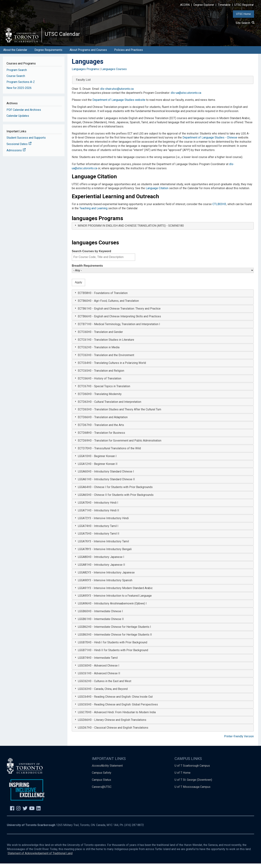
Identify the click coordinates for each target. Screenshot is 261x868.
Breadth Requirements (87, 270)
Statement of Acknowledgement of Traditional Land (40, 858)
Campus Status (101, 784)
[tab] (163, 230)
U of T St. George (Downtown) (193, 784)
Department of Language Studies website (119, 105)
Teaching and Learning (93, 213)
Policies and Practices (129, 54)
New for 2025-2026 (19, 92)
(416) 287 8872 (134, 830)
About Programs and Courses (88, 54)
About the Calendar (15, 54)
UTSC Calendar (67, 36)
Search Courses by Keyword (91, 256)
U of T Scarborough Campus (192, 770)
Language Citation (157, 193)
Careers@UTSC (102, 791)
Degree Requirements (48, 54)
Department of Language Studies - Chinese (210, 142)
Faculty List (83, 84)
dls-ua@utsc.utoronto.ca (186, 97)
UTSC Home (244, 14)
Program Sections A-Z (21, 86)
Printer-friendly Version (239, 741)
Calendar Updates (18, 120)
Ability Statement (107, 770)
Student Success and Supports (26, 142)
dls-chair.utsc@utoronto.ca (117, 93)
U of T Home (183, 777)
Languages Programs (85, 74)
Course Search (16, 80)
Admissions (16, 155)
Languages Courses (114, 74)
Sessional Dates (19, 149)
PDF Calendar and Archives (24, 114)
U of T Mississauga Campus (192, 791)
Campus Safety (102, 777)
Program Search (17, 74)
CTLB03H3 (219, 209)
